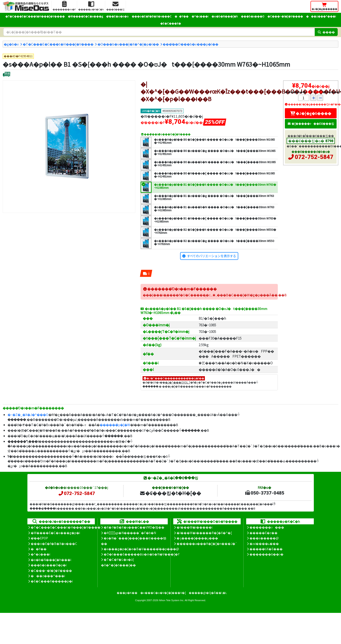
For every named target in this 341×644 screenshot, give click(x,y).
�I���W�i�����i (194, 527)
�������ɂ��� (267, 527)
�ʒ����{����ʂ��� (197, 538)
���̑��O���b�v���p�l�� (191, 44)
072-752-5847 (314, 157)
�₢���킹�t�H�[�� (170, 493)
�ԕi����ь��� (264, 544)
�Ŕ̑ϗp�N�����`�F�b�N (130, 533)
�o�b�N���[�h (225, 16)
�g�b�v (11, 44)
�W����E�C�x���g (85, 16)
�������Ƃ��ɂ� (267, 554)
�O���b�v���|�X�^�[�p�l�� (128, 44)
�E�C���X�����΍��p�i (52, 581)
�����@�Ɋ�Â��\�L (208, 593)
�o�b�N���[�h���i (51, 560)
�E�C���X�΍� (171, 23)
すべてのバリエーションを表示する (211, 256)
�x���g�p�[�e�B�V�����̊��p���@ (141, 549)
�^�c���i (200, 16)
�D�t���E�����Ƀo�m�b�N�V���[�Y (142, 554)
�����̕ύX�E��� (266, 549)
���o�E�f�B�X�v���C (152, 16)
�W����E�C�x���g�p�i (55, 533)
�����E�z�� (264, 533)
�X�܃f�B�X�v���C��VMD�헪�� (134, 527)
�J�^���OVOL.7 (178, 382)
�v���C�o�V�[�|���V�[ (163, 593)
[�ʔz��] (7, 75)
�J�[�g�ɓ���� (311, 113)
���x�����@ (264, 538)
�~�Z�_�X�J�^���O (28, 415)
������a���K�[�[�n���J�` (207, 544)
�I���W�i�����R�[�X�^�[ (204, 533)
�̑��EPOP (39, 538)
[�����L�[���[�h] (159, 32)
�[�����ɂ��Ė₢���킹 (311, 124)
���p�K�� (127, 593)
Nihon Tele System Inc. (171, 600)
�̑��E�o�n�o (117, 16)
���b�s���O (253, 16)
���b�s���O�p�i (49, 565)
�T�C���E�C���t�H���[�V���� (35, 16)
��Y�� (182, 16)
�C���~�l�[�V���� (285, 16)
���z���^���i (321, 16)
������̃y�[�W (115, 425)
